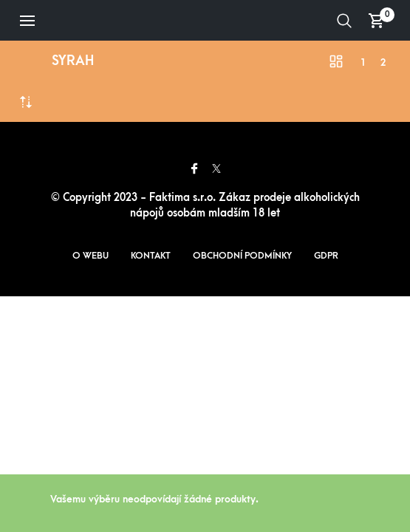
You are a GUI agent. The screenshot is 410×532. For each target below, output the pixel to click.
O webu (90, 256)
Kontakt (151, 256)
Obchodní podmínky (242, 256)
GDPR (326, 256)
